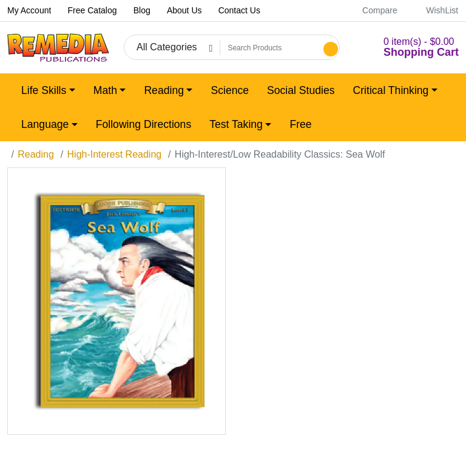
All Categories (167, 47)
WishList (435, 10)
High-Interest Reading (115, 154)
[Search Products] (270, 48)
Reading (36, 154)
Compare (373, 10)
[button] (407, 48)
